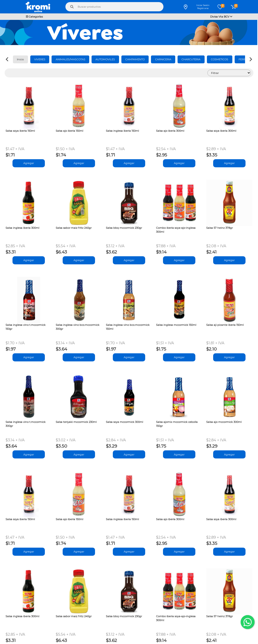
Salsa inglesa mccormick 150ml (176, 325)
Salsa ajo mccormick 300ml (224, 422)
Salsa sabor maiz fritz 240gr (74, 228)
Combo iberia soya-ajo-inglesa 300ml (176, 230)
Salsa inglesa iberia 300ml (22, 228)
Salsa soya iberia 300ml (221, 131)
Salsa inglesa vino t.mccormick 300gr (26, 424)
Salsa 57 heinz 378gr (220, 228)
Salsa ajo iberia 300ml (170, 131)
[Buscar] (72, 7)
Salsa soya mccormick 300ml (124, 422)
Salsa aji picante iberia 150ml (225, 325)
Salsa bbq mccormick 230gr (124, 228)
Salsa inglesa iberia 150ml (122, 131)
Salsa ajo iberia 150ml (69, 131)
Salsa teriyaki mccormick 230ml (76, 422)
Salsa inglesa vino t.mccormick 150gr (26, 327)
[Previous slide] (7, 59)
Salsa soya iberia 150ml (20, 131)
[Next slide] (251, 59)
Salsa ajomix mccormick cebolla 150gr (177, 424)
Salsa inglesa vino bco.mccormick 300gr (78, 327)
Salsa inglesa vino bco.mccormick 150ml (128, 327)
